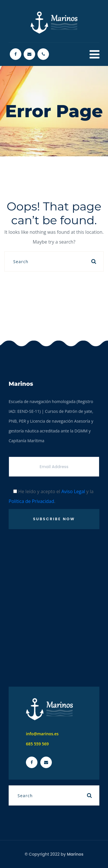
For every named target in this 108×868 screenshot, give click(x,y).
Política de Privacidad (31, 501)
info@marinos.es (42, 734)
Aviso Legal (73, 491)
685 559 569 (37, 744)
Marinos (75, 854)
